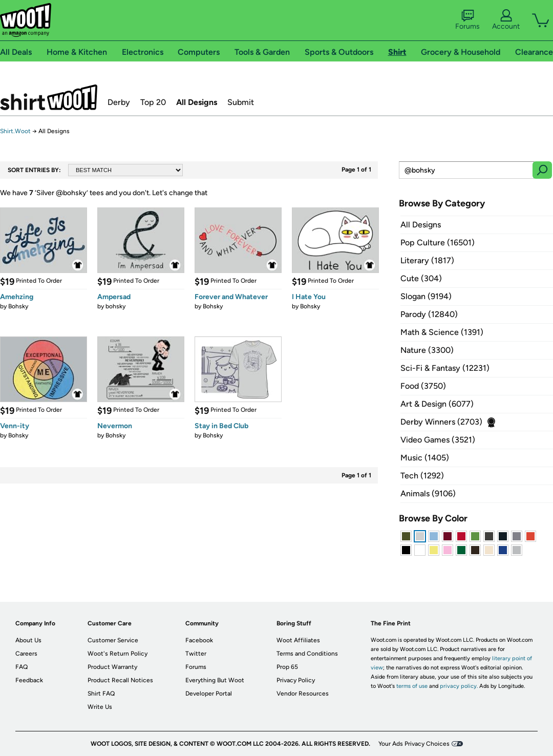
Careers (26, 654)
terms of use (412, 686)
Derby (119, 102)
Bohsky (18, 306)
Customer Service (113, 640)
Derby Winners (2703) (441, 422)
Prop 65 (287, 667)
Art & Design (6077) (437, 404)
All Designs (197, 102)
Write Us (100, 707)
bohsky (115, 306)
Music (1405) (425, 458)
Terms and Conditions (307, 654)
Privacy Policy (296, 680)
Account (506, 20)
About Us (28, 640)
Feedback (29, 680)
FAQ (22, 667)
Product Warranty (112, 667)
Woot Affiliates (298, 640)
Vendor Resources (303, 694)
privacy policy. (459, 686)
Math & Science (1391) (442, 332)
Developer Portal (209, 694)
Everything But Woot (215, 680)
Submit (241, 102)
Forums (467, 20)
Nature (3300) (427, 350)
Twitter (196, 654)
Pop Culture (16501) (438, 243)
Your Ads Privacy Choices (414, 744)
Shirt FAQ (101, 694)
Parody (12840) (429, 314)
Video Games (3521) (438, 440)
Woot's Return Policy (118, 654)
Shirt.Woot (49, 97)
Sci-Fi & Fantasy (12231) (445, 368)
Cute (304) (421, 278)
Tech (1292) (422, 476)
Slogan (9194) (426, 296)
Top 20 (153, 102)
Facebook (199, 640)
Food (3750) (423, 386)
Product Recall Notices (120, 680)
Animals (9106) (428, 493)
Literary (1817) (427, 260)
